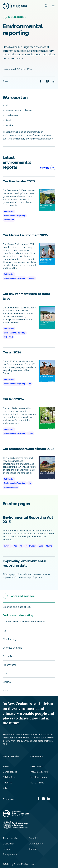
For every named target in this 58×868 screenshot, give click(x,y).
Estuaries (8, 656)
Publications (9, 777)
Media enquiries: (39, 777)
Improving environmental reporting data (25, 621)
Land (31, 433)
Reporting (8, 337)
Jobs (5, 788)
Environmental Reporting (15, 215)
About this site (10, 838)
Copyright (34, 838)
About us (7, 783)
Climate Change (12, 647)
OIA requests (36, 844)
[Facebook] (41, 81)
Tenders (33, 849)
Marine (32, 278)
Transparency (10, 854)
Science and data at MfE (17, 607)
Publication (9, 211)
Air (30, 383)
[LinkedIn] (54, 81)
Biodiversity (10, 639)
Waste (6, 690)
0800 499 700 (38, 766)
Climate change (11, 487)
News (6, 766)
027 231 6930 (37, 783)
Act (15, 546)
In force (7, 546)
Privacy (6, 849)
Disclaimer (8, 844)
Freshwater (9, 220)
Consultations (10, 772)
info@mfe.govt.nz (40, 772)
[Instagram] (47, 81)
